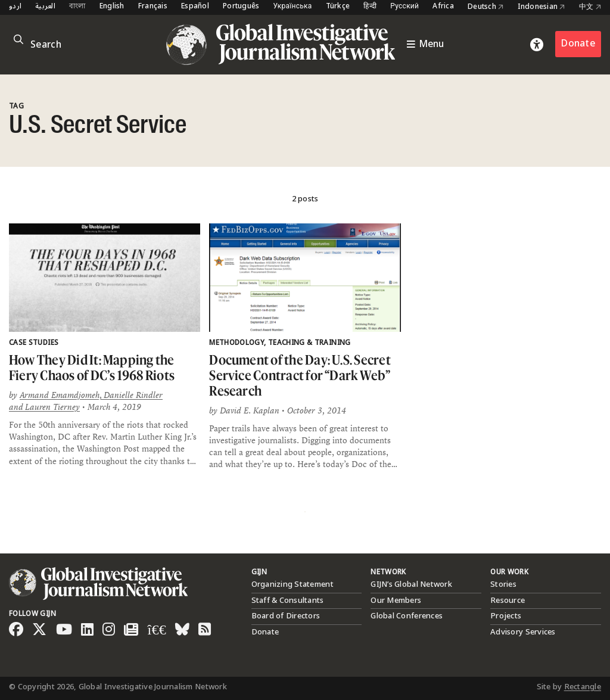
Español (195, 7)
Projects (506, 616)
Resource (508, 601)
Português (241, 7)
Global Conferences (407, 616)
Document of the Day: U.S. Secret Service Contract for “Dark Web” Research (300, 375)
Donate (578, 44)
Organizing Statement (292, 584)
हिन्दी (370, 7)
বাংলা (77, 7)
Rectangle (583, 687)
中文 (590, 7)
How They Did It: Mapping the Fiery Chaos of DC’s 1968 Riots (92, 367)
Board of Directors (286, 616)
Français (153, 7)
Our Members (396, 601)
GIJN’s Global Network (411, 584)
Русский (404, 7)
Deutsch (485, 7)
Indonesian (541, 7)
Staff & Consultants (288, 601)
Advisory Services (523, 632)
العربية (45, 7)
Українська (292, 7)
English (112, 7)
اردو (15, 7)
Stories (503, 584)
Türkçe (338, 7)
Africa (443, 7)
